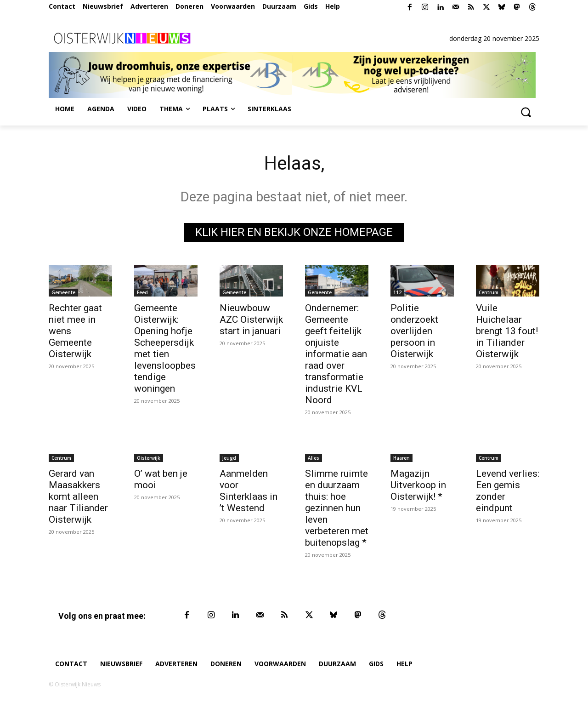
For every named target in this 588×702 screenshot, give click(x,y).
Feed (142, 292)
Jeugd (229, 458)
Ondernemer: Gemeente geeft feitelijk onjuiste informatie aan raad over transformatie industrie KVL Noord (336, 354)
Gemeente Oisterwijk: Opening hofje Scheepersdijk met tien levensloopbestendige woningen (165, 348)
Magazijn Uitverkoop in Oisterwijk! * (418, 485)
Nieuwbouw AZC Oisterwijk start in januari (251, 320)
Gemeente (63, 292)
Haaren (401, 458)
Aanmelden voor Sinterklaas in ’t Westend (249, 491)
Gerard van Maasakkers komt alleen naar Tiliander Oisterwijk (78, 497)
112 (397, 292)
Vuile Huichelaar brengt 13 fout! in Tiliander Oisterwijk (507, 331)
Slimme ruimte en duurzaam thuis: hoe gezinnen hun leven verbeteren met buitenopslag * (337, 508)
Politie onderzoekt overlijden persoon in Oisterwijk (414, 331)
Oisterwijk (149, 458)
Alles (314, 458)
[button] (526, 112)
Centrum (489, 292)
